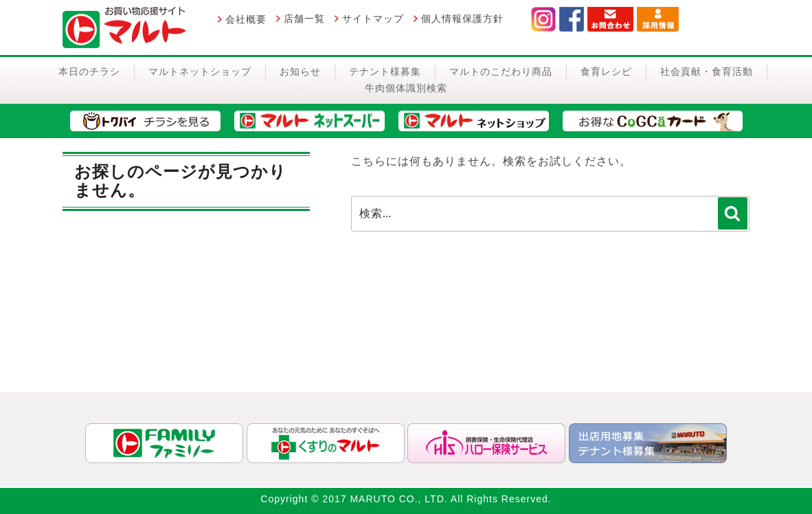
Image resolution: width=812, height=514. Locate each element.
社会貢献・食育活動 (707, 71)
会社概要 (246, 19)
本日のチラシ (89, 71)
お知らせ (300, 71)
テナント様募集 (385, 71)
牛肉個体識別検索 (406, 88)
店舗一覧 (304, 19)
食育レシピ (606, 71)
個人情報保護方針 (462, 19)
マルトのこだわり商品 (501, 71)
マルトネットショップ (200, 71)
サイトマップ (373, 19)
